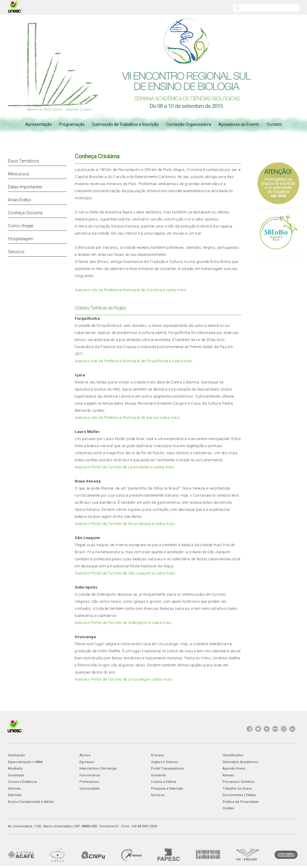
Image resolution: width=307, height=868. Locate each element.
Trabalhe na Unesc (237, 789)
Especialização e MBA (25, 762)
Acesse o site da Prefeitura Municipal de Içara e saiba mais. (128, 417)
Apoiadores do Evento (239, 124)
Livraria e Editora (164, 782)
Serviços (16, 252)
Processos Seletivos (239, 782)
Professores (89, 782)
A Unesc (158, 755)
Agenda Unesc (234, 769)
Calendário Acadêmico (240, 762)
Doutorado (16, 775)
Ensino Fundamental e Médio (31, 802)
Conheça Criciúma (25, 213)
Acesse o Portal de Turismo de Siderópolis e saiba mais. (124, 623)
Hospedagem (21, 239)
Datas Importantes (25, 187)
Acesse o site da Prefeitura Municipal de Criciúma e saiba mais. (131, 290)
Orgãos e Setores (165, 762)
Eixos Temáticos (24, 161)
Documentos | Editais (239, 795)
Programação (72, 124)
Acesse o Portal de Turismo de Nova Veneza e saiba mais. (125, 524)
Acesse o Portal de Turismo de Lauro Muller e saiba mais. (125, 467)
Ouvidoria (158, 775)
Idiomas (14, 789)
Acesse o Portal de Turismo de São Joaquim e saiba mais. (126, 573)
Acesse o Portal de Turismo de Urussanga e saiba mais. (124, 679)
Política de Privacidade (241, 802)
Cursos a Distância (22, 782)
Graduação (16, 755)
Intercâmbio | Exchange (98, 769)
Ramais (228, 775)
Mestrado (15, 769)
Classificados (233, 755)
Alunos (85, 755)
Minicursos (19, 174)
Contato (274, 124)
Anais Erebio (20, 200)
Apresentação (39, 124)
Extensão (15, 795)
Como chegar (21, 226)
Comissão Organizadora (189, 124)
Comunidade (90, 789)
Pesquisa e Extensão (167, 789)
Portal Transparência (167, 769)
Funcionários (90, 775)
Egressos (87, 762)
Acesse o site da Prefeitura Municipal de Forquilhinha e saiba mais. (134, 361)
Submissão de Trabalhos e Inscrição (125, 124)
